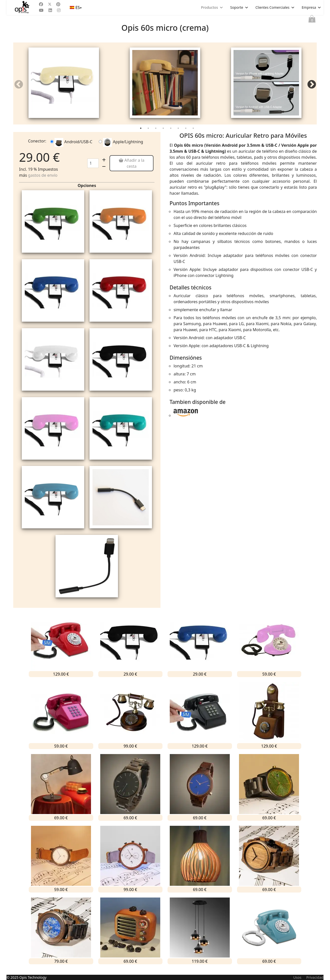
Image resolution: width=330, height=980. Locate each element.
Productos (209, 7)
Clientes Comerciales (272, 7)
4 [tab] (164, 134)
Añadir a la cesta (131, 168)
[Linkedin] (50, 10)
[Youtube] (41, 10)
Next (311, 87)
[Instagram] (59, 10)
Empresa (309, 7)
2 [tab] (149, 134)
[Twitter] (50, 4)
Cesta (312, 20)
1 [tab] (141, 134)
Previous (19, 87)
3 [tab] (156, 134)
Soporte (237, 7)
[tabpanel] (64, 86)
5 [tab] (171, 134)
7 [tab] (186, 134)
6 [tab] (179, 134)
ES (75, 7)
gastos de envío (43, 180)
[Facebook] (41, 4)
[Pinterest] (58, 4)
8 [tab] (194, 134)
